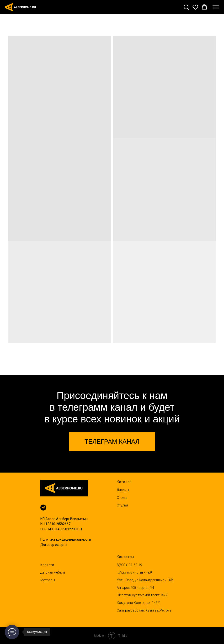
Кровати (47, 565)
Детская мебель (53, 572)
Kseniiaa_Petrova (158, 610)
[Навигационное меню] (216, 7)
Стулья (122, 505)
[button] (186, 7)
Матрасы (48, 580)
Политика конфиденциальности (66, 539)
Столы (122, 498)
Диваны (123, 490)
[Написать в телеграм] (43, 508)
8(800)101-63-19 (129, 565)
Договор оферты (54, 545)
